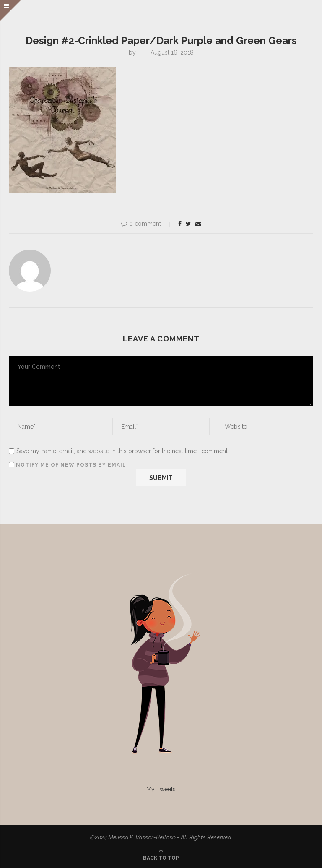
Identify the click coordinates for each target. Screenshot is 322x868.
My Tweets (161, 789)
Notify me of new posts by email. (72, 465)
